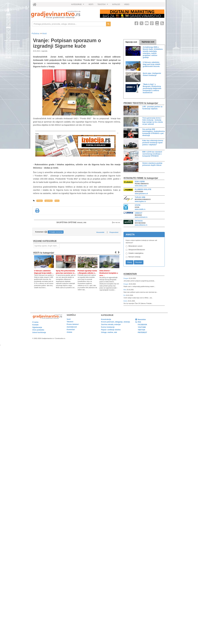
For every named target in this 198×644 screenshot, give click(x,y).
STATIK (138, 205)
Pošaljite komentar (56, 232)
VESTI (91, 4)
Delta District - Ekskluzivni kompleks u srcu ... (109, 273)
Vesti (44, 33)
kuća (57, 201)
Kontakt (35, 325)
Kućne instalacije (108, 327)
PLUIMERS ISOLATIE (143, 189)
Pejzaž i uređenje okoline (111, 330)
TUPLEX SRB (140, 197)
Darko (126, 301)
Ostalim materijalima (136, 253)
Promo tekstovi (73, 324)
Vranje (39, 201)
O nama (35, 322)
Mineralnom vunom (135, 246)
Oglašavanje (37, 327)
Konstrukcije (106, 319)
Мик (125, 290)
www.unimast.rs (141, 217)
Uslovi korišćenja (39, 332)
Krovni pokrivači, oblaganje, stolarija (115, 322)
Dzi (125, 295)
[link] (64, 15)
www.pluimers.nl (141, 194)
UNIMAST (139, 213)
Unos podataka (38, 330)
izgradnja (49, 201)
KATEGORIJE (78, 5)
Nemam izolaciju (134, 257)
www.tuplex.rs (140, 201)
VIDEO (127, 4)
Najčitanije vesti (148, 42)
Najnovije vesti (131, 42)
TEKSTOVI (103, 5)
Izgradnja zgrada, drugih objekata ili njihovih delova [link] (47, 246)
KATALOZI (116, 4)
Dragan (126, 278)
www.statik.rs (140, 209)
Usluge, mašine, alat (109, 332)
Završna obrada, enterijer (111, 324)
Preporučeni (114, 232)
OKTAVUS (139, 221)
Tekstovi (70, 322)
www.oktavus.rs (141, 225)
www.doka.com (141, 186)
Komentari (130, 274)
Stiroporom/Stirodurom (137, 250)
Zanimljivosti (72, 327)
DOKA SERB (140, 182)
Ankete (69, 332)
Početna (36, 33)
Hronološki (100, 232)
